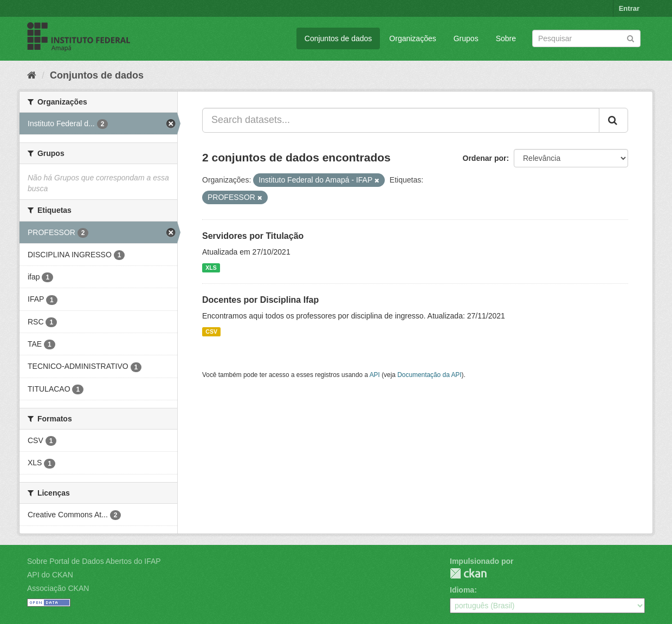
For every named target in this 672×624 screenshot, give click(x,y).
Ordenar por (485, 158)
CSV (211, 331)
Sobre (506, 38)
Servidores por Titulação (253, 236)
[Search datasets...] (401, 120)
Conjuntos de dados (338, 38)
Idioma (462, 590)
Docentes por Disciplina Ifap (260, 300)
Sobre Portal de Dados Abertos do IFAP (94, 561)
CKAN (468, 573)
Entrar (629, 8)
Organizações (412, 38)
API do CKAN (50, 575)
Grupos (466, 38)
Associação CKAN (58, 588)
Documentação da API (429, 375)
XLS (211, 268)
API (375, 375)
